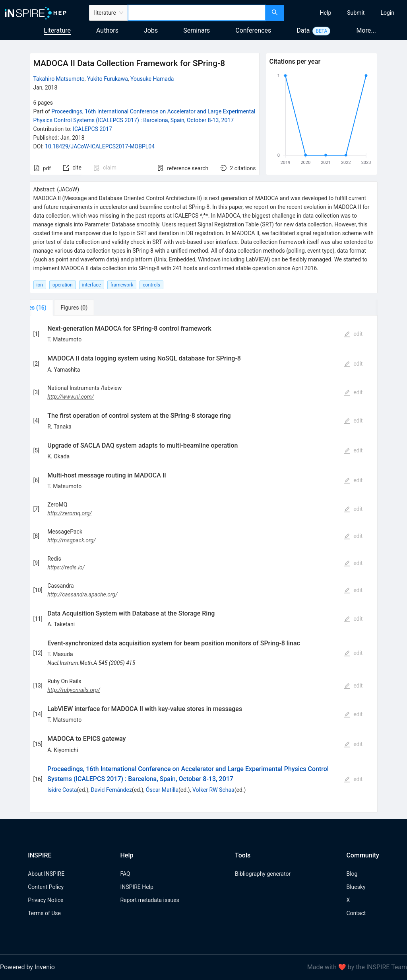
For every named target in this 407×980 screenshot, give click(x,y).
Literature (57, 30)
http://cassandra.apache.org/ (82, 594)
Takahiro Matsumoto (59, 79)
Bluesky (356, 887)
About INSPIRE (46, 874)
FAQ (125, 874)
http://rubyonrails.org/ (74, 690)
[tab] (56, 308)
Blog (352, 874)
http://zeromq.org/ (70, 513)
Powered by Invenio (27, 967)
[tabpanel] (204, 564)
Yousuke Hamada (152, 79)
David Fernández (111, 790)
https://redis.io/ (66, 567)
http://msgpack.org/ (72, 540)
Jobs (151, 30)
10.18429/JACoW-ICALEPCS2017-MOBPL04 (100, 146)
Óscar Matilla (162, 790)
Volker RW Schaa (213, 790)
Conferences (253, 30)
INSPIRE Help (137, 887)
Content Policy (46, 887)
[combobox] (197, 13)
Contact (356, 913)
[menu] (347, 13)
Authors (107, 30)
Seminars (197, 30)
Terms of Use (44, 913)
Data (303, 30)
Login (387, 13)
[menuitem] (326, 13)
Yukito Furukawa (108, 79)
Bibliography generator (263, 874)
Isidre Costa (62, 790)
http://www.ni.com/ (71, 397)
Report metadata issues (149, 900)
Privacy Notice (46, 900)
